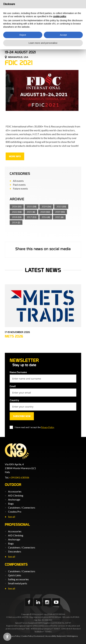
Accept (63, 35)
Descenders (15, 551)
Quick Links (15, 575)
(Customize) (39, 636)
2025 (32, 207)
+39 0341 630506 (19, 477)
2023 (61, 207)
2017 (32, 217)
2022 (17, 212)
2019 (60, 212)
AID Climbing (16, 495)
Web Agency (72, 636)
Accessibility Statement (56, 636)
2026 (17, 207)
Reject (23, 35)
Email (13, 386)
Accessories (15, 491)
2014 (16, 222)
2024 (46, 207)
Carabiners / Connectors (22, 507)
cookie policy (60, 16)
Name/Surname (18, 372)
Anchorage (14, 499)
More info (15, 156)
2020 (45, 212)
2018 (17, 217)
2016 (46, 217)
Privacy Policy (48, 427)
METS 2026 (14, 336)
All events (18, 181)
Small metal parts (18, 583)
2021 (31, 212)
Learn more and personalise (43, 43)
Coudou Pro (15, 512)
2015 (59, 217)
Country (14, 400)
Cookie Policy (27, 636)
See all (12, 517)
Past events (19, 185)
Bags (11, 503)
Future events (20, 188)
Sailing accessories (18, 579)
